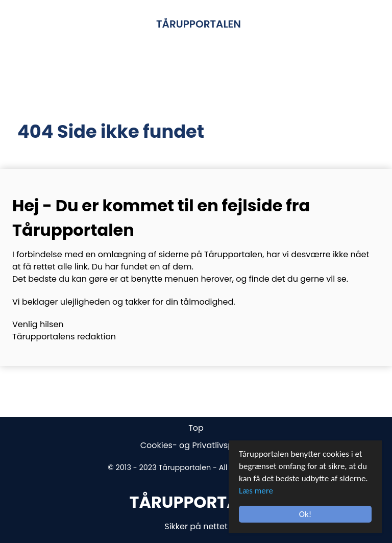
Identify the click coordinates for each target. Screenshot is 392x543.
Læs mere (256, 491)
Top (196, 428)
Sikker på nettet (196, 526)
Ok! (305, 514)
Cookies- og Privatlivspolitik (196, 445)
